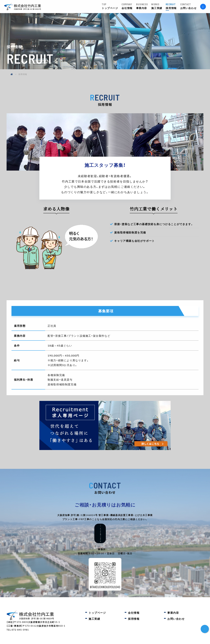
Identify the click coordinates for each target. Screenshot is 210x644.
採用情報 (173, 6)
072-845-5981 (110, 538)
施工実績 (158, 6)
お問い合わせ (190, 6)
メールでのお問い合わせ (105, 528)
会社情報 (129, 6)
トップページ (112, 6)
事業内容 (144, 6)
